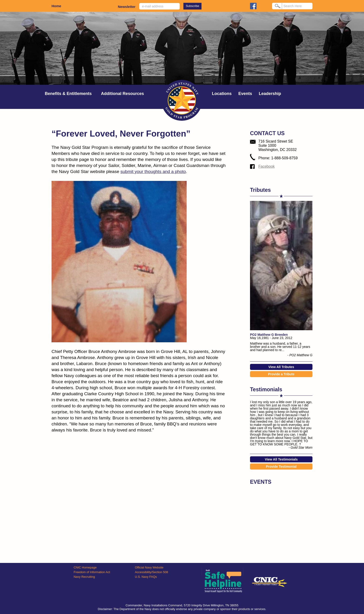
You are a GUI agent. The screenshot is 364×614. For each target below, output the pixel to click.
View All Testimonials (281, 459)
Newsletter (127, 7)
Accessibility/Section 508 (151, 572)
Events (245, 94)
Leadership (270, 94)
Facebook (266, 166)
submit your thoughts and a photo (153, 171)
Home (56, 6)
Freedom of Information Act (92, 572)
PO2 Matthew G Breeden (269, 335)
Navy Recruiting (84, 577)
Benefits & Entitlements (68, 94)
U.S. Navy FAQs (146, 577)
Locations (222, 94)
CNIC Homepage (85, 567)
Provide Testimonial (281, 467)
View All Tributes (281, 367)
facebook (253, 6)
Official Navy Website (149, 567)
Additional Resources (122, 94)
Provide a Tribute (281, 374)
